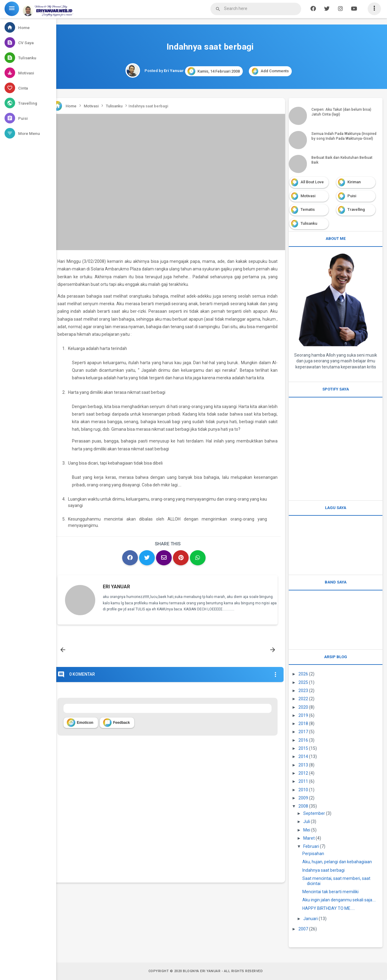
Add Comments (270, 71)
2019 (303, 715)
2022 (303, 699)
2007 (303, 929)
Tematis (308, 209)
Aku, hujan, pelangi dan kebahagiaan (337, 862)
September (314, 813)
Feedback (116, 723)
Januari (311, 919)
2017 (303, 732)
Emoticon (80, 723)
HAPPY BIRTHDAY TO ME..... (329, 908)
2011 (303, 781)
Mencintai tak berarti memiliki (330, 892)
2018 (303, 724)
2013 (303, 765)
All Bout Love (312, 182)
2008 (303, 806)
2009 (303, 798)
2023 (303, 691)
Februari (311, 846)
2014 (303, 756)
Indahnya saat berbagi (324, 870)
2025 (303, 682)
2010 (303, 790)
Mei (307, 830)
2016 (303, 740)
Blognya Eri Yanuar (202, 971)
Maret (309, 838)
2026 (303, 674)
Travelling (356, 209)
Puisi (352, 196)
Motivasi (308, 196)
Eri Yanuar (116, 587)
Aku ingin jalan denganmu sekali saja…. (339, 900)
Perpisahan (313, 854)
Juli (307, 822)
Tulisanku (309, 223)
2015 (303, 748)
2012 (303, 773)
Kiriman (354, 182)
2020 (303, 707)
